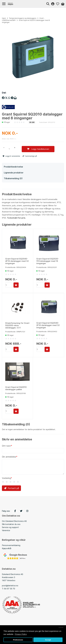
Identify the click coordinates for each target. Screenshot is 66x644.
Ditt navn (6, 446)
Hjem (4, 18)
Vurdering (6, 478)
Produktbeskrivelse (13, 167)
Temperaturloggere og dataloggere (23, 18)
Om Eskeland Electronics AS (14, 521)
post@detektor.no (10, 586)
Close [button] (61, 627)
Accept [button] (48, 640)
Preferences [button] (18, 640)
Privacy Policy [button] (21, 634)
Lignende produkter (14, 173)
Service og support (10, 527)
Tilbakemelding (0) (13, 178)
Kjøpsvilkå (6, 548)
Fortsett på (11, 488)
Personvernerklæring (11, 545)
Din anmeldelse (9, 457)
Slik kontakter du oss (11, 524)
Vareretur (6, 530)
